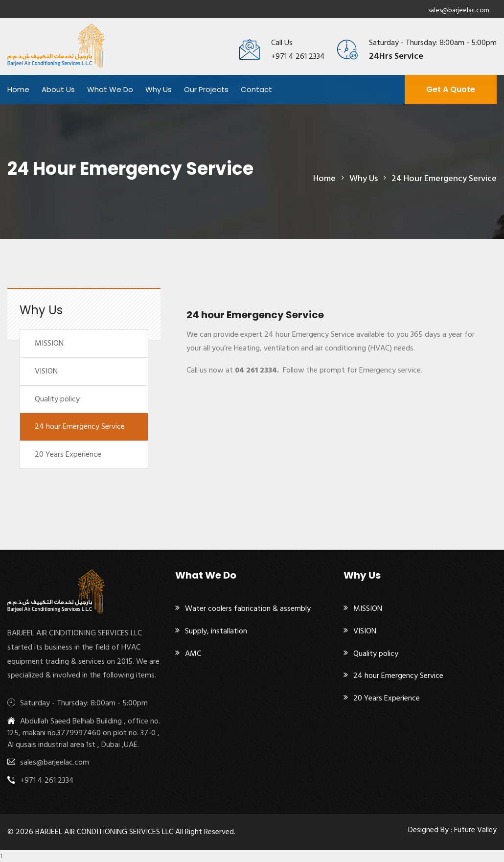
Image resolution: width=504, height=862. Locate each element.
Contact (256, 89)
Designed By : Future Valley (452, 830)
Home (18, 89)
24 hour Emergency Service (80, 426)
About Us (58, 89)
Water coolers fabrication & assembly (248, 608)
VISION (46, 371)
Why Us (159, 89)
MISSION (49, 343)
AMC (193, 653)
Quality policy (57, 399)
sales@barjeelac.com (459, 10)
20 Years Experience (68, 454)
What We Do (110, 89)
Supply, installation (216, 631)
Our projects (206, 89)
